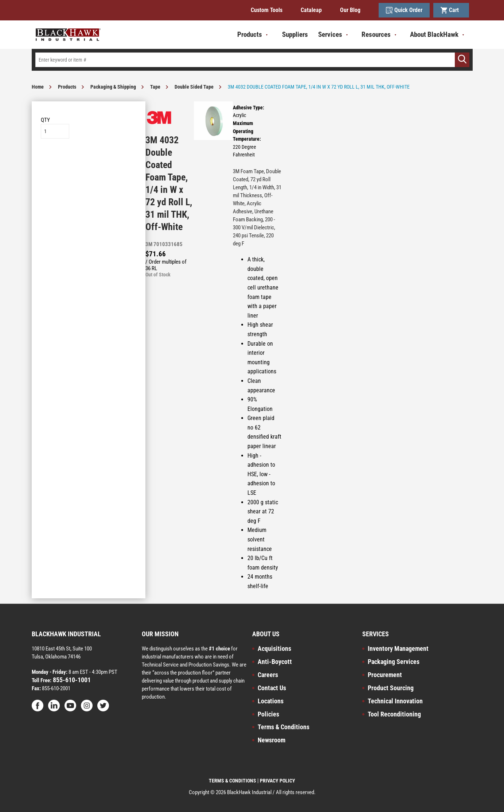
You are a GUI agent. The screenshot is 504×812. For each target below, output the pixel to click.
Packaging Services (394, 662)
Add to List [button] (88, 161)
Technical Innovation (395, 701)
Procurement (385, 675)
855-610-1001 (71, 680)
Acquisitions (274, 648)
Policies (268, 714)
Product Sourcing (391, 688)
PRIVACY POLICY (278, 781)
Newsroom (271, 740)
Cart (451, 10)
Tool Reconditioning (394, 714)
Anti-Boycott (275, 662)
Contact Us (272, 688)
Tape (155, 87)
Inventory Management (398, 648)
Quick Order (404, 10)
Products (67, 87)
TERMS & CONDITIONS (233, 781)
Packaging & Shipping (113, 87)
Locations (271, 701)
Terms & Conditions (284, 727)
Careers (268, 675)
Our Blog (350, 10)
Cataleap (311, 10)
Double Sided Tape (194, 87)
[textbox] (252, 60)
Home (38, 87)
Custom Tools (267, 10)
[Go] (462, 60)
